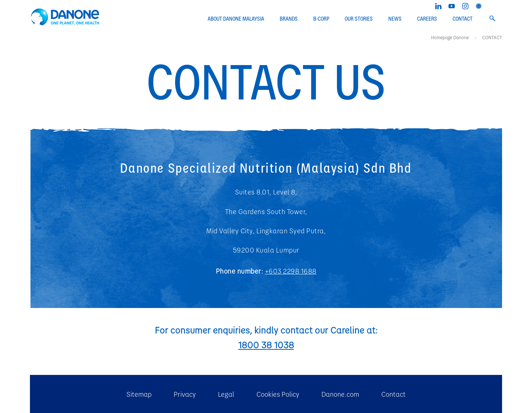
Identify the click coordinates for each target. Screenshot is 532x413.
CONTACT (463, 19)
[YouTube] (452, 5)
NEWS (395, 19)
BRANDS (289, 19)
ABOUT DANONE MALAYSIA (236, 19)
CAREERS (427, 19)
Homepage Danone (451, 37)
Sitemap (139, 394)
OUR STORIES (359, 19)
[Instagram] (465, 5)
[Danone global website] (479, 5)
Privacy (185, 394)
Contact (393, 394)
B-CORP (321, 19)
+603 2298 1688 (291, 271)
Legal (226, 394)
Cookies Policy (278, 394)
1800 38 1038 (266, 345)
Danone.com (340, 394)
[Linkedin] (438, 5)
